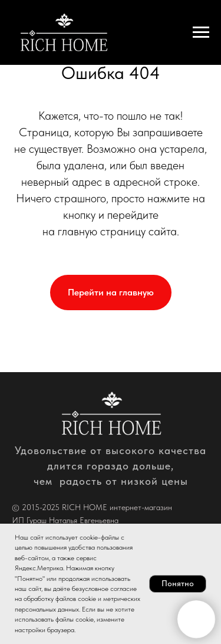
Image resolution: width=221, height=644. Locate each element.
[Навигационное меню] (201, 32)
